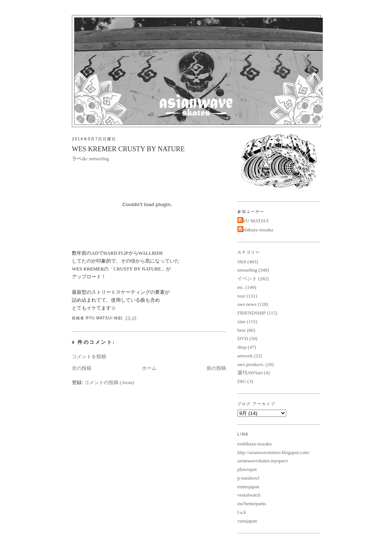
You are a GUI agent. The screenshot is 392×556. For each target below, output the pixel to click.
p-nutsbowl (248, 478)
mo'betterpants (252, 504)
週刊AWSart (250, 373)
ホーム (149, 368)
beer (242, 330)
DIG (242, 381)
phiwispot (247, 469)
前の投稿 (216, 368)
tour (241, 296)
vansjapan (247, 521)
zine (242, 321)
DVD (243, 338)
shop (242, 347)
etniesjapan (248, 487)
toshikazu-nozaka (254, 444)
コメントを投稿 (89, 356)
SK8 (242, 262)
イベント (247, 279)
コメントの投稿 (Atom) (109, 382)
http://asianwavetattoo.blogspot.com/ (273, 452)
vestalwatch (249, 495)
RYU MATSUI (254, 221)
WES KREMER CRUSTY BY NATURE (128, 149)
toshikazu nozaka (256, 230)
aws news (247, 304)
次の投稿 (82, 368)
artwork (245, 356)
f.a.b (242, 512)
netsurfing (99, 159)
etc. (241, 287)
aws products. (251, 364)
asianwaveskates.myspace (263, 461)
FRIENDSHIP (251, 313)
